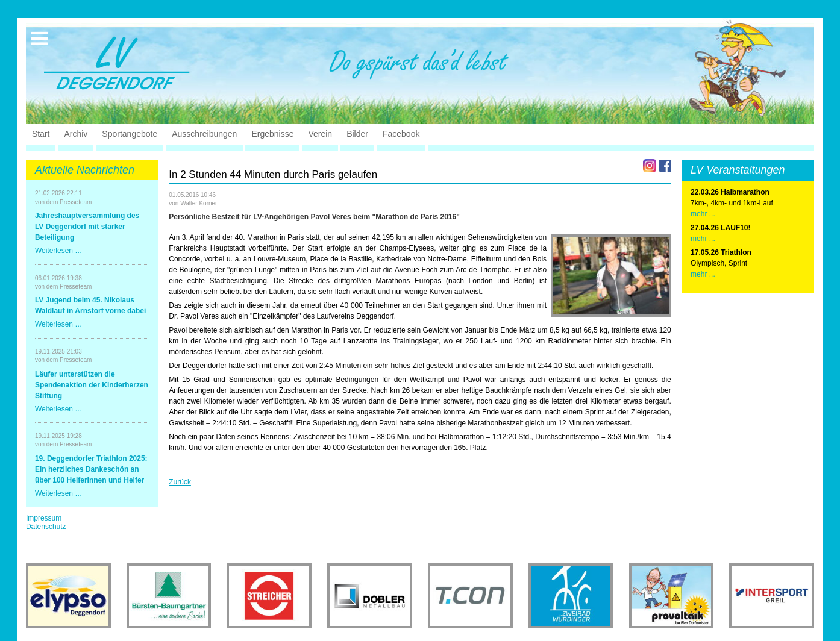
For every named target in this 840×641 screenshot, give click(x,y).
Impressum (44, 518)
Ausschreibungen (204, 134)
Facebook (401, 134)
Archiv (76, 134)
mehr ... (703, 214)
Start (41, 134)
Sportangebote (130, 134)
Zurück (180, 482)
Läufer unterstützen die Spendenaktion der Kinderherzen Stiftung (92, 385)
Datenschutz (46, 527)
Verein (320, 134)
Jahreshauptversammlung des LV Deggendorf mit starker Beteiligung (87, 227)
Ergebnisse (272, 134)
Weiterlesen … (58, 251)
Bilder (357, 134)
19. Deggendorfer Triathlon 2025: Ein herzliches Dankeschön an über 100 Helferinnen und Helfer (91, 469)
